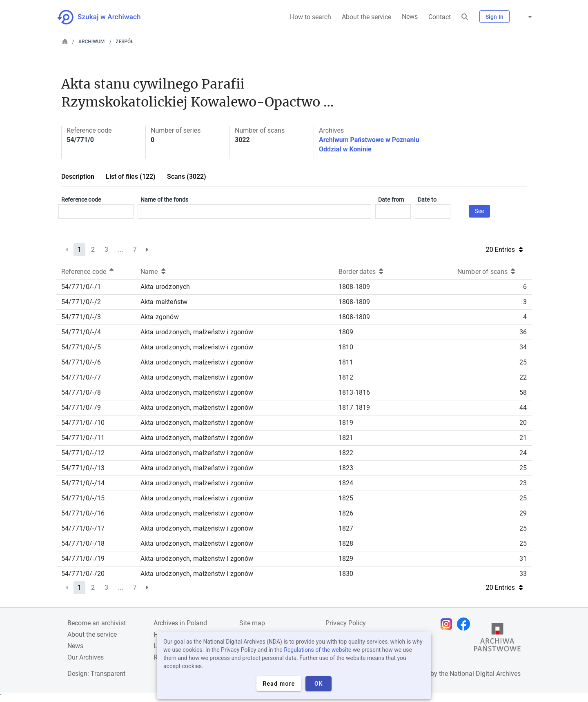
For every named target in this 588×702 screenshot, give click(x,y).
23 (523, 483)
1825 (346, 498)
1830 (346, 574)
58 (523, 392)
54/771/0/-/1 (81, 287)
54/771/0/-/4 (81, 332)
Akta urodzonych (165, 287)
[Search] (465, 17)
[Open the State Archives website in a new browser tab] (497, 639)
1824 (346, 483)
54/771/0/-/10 (83, 423)
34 (523, 347)
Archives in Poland (180, 623)
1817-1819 (354, 408)
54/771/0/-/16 (83, 513)
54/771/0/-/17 (83, 528)
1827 (346, 528)
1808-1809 (354, 287)
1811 (346, 362)
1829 (346, 559)
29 (523, 513)
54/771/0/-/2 (81, 302)
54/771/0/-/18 (83, 543)
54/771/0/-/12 (83, 453)
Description (78, 177)
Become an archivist (97, 623)
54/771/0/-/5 (81, 347)
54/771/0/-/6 (81, 362)
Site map (252, 623)
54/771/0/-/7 (81, 377)
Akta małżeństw (164, 302)
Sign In (494, 17)
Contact (440, 17)
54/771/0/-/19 (83, 559)
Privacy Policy (346, 623)
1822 (346, 453)
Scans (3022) (187, 177)
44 (523, 408)
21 (523, 438)
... (121, 250)
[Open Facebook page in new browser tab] (465, 624)
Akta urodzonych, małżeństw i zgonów (197, 332)
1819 (346, 423)
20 (523, 423)
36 (523, 332)
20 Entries (504, 250)
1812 (346, 377)
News (410, 17)
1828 (346, 543)
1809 (346, 332)
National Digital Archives (485, 674)
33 (523, 574)
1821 (346, 438)
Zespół (125, 42)
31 (523, 559)
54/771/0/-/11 (83, 438)
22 (523, 377)
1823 (346, 468)
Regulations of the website (317, 650)
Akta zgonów (160, 317)
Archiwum (91, 42)
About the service (366, 17)
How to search (311, 17)
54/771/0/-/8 (81, 392)
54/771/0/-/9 (81, 408)
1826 (346, 513)
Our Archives (86, 657)
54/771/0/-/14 (83, 483)
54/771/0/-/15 (83, 498)
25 (523, 362)
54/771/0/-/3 (81, 317)
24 (523, 453)
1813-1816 (354, 392)
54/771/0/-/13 (83, 468)
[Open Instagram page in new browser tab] (448, 624)
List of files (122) (131, 177)
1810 (346, 347)
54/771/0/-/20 (83, 574)
